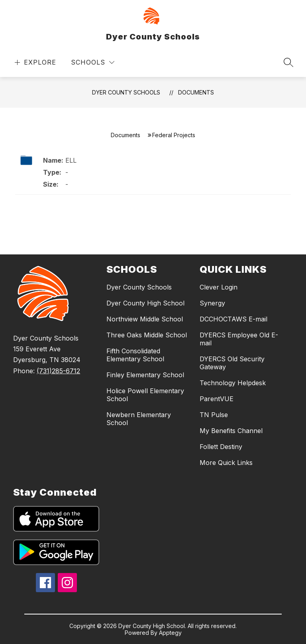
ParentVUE (217, 399)
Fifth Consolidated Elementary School (135, 355)
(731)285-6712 (58, 371)
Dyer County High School (145, 303)
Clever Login (219, 287)
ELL (71, 160)
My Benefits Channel (231, 431)
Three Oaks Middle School (147, 335)
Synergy (212, 303)
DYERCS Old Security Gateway (232, 363)
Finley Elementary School (145, 375)
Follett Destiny (221, 447)
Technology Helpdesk (233, 383)
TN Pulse (214, 415)
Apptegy (170, 633)
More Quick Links (226, 463)
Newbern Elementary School (139, 419)
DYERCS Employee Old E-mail (239, 339)
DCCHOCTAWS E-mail (233, 319)
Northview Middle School (145, 319)
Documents (196, 92)
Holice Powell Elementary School (145, 395)
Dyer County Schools (126, 92)
